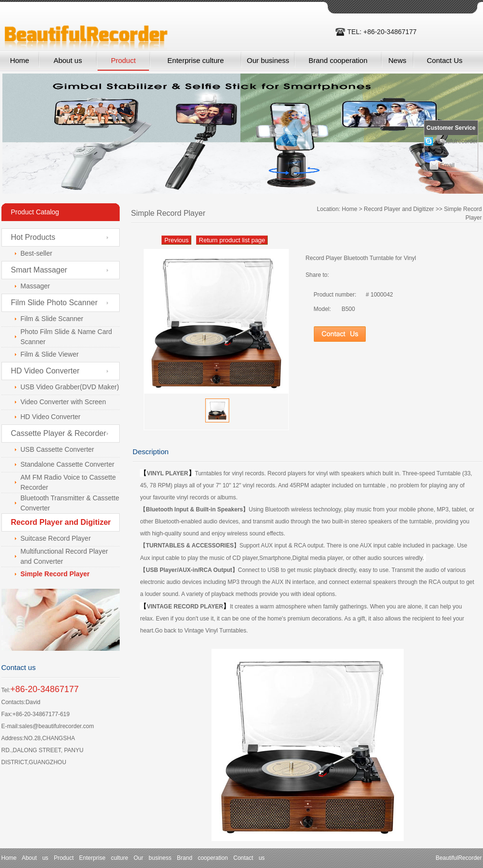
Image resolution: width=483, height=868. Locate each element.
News (397, 60)
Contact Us (445, 60)
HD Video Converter (45, 371)
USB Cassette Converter (57, 449)
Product (124, 60)
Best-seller (37, 253)
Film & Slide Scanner (52, 319)
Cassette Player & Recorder (59, 433)
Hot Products (33, 237)
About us (68, 60)
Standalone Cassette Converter (68, 464)
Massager (35, 286)
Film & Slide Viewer (50, 354)
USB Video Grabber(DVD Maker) (70, 387)
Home (20, 60)
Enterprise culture (196, 60)
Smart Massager (39, 270)
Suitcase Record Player (56, 538)
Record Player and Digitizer (399, 209)
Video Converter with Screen (63, 402)
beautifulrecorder (456, 141)
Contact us (249, 858)
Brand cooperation (338, 60)
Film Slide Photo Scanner (55, 303)
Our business (268, 60)
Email (447, 165)
